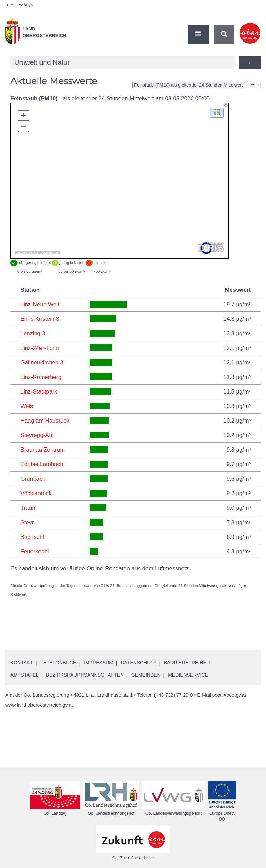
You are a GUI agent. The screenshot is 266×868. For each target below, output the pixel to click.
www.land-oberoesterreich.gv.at (39, 705)
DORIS (34, 253)
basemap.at (49, 253)
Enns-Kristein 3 (40, 319)
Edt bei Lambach (42, 464)
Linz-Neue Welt (40, 304)
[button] (217, 112)
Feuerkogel (35, 551)
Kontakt (22, 663)
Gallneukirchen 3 (42, 362)
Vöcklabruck (36, 493)
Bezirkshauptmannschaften (85, 675)
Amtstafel (24, 675)
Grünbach (33, 479)
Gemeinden (146, 675)
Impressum (99, 663)
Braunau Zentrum (43, 450)
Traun (28, 508)
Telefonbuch (59, 663)
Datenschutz (139, 663)
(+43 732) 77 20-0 (174, 695)
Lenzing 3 (33, 333)
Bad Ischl (32, 537)
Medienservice (188, 675)
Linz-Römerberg (41, 377)
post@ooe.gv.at (229, 695)
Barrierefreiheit (188, 663)
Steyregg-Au (36, 435)
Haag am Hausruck (45, 421)
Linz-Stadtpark (39, 391)
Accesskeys (20, 5)
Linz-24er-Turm (40, 348)
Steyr (27, 522)
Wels (27, 406)
